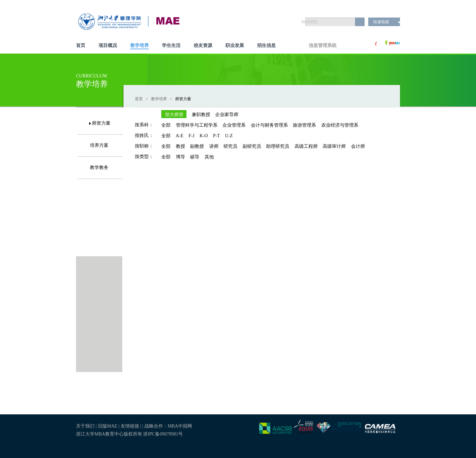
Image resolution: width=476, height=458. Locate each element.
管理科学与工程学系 (197, 125)
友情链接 (131, 426)
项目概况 (108, 45)
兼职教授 (201, 115)
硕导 (195, 157)
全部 (166, 125)
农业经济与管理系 (340, 125)
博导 (180, 157)
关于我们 (85, 426)
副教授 (197, 146)
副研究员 (252, 146)
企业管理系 (234, 125)
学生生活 (171, 45)
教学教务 (99, 167)
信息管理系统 (323, 45)
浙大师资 (174, 115)
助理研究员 (278, 146)
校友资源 (203, 45)
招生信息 (266, 45)
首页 (81, 45)
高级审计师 (334, 146)
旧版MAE (108, 426)
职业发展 (235, 45)
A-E (180, 136)
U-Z (229, 136)
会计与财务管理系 (269, 125)
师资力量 (101, 123)
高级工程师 (306, 146)
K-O (204, 136)
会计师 (358, 146)
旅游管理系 (304, 125)
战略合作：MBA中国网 (168, 426)
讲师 (214, 146)
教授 (180, 146)
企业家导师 (227, 115)
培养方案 (99, 145)
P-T (216, 136)
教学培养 (139, 45)
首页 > (142, 99)
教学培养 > (163, 99)
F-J (191, 136)
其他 (209, 157)
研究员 (230, 146)
